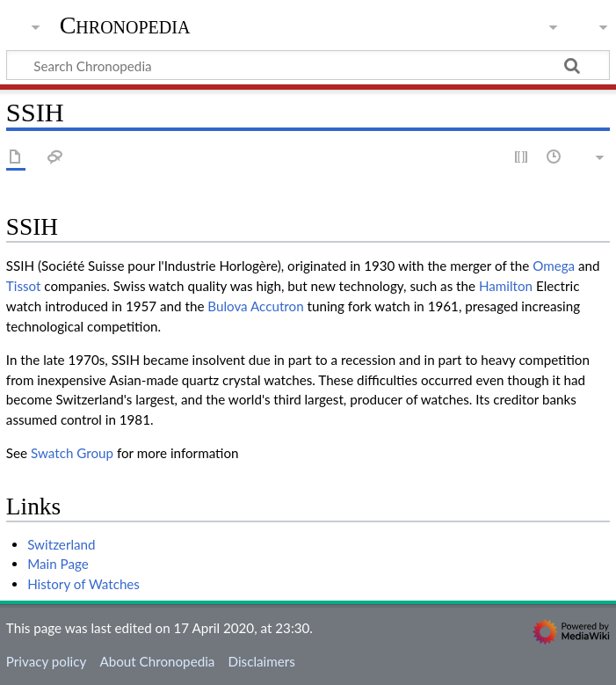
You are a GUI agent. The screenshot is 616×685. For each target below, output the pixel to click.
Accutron (277, 306)
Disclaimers (262, 661)
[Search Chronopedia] (308, 65)
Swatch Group (72, 453)
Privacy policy (46, 661)
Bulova (227, 306)
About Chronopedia (157, 661)
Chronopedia (125, 26)
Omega (554, 266)
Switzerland (61, 544)
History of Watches (83, 584)
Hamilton (506, 286)
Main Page (58, 564)
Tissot (24, 286)
